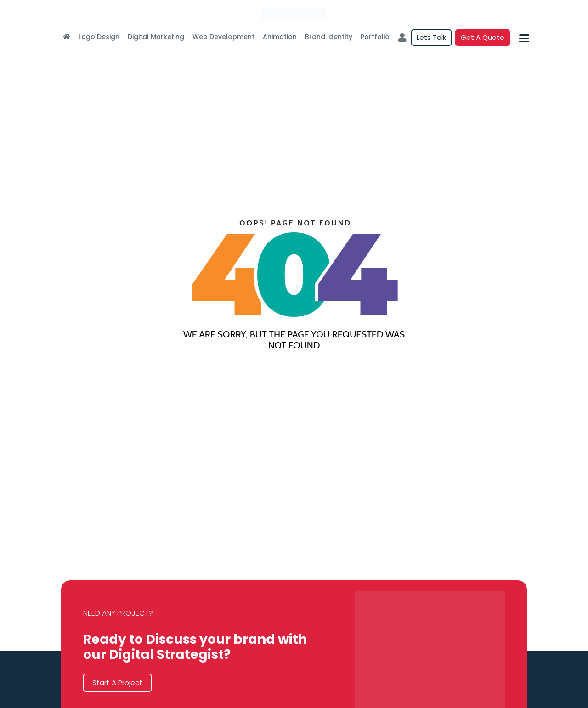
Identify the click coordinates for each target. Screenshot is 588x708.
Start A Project (117, 683)
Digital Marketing (156, 37)
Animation (280, 37)
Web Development (223, 37)
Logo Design (99, 37)
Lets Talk (431, 37)
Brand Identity (329, 37)
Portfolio (375, 37)
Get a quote (483, 37)
